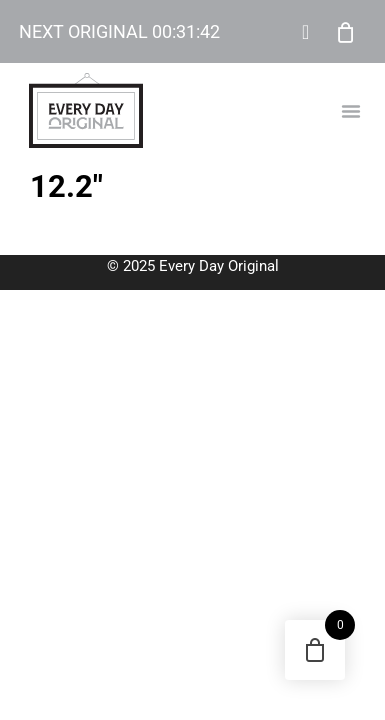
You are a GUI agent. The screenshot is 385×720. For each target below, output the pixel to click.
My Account (306, 32)
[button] (351, 111)
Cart (346, 32)
